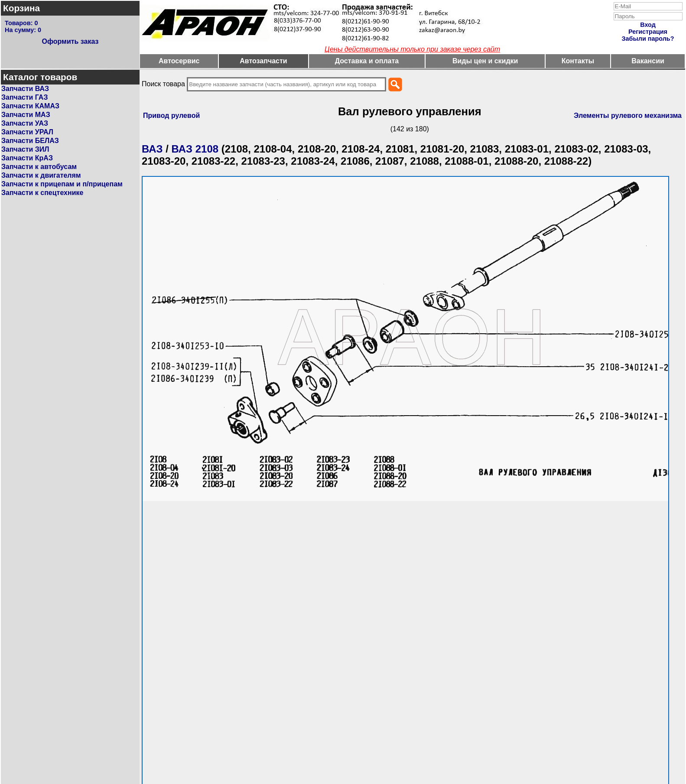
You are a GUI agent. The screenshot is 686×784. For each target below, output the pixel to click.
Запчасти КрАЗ (27, 158)
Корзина (21, 8)
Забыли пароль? (648, 39)
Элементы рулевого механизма (628, 115)
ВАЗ (152, 149)
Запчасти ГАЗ (24, 97)
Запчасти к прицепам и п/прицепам (62, 184)
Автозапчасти (263, 61)
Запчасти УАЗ (25, 123)
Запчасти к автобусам (39, 167)
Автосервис (179, 61)
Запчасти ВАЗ (25, 89)
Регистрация (648, 32)
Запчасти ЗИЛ (25, 149)
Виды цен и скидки (485, 61)
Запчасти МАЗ (26, 115)
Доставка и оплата (367, 61)
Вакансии (648, 61)
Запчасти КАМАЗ (30, 106)
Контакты (578, 61)
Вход (648, 25)
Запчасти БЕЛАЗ (30, 141)
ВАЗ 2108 (195, 149)
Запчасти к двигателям (41, 175)
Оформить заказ (70, 41)
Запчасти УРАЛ (27, 132)
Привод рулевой (171, 115)
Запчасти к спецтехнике (42, 193)
